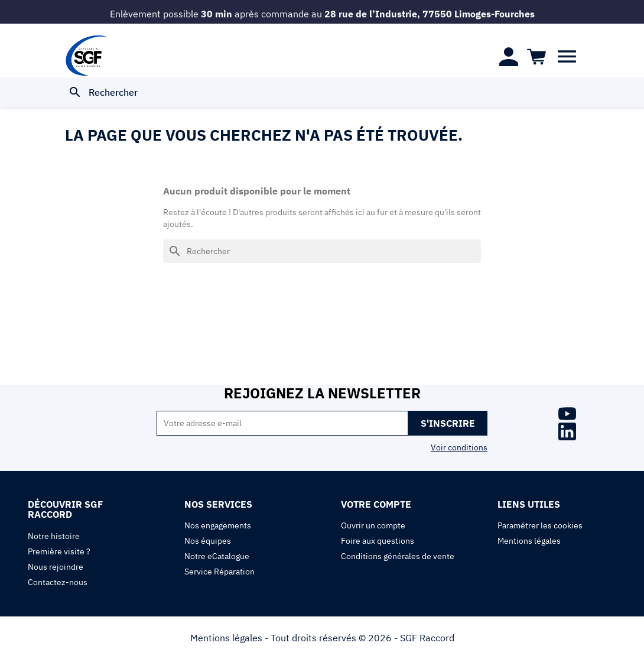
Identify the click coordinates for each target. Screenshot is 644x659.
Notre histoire (54, 536)
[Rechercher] (322, 92)
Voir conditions (459, 447)
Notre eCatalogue (217, 556)
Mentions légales (529, 541)
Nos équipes (208, 541)
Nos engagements (218, 525)
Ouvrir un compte (373, 525)
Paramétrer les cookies (540, 525)
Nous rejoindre (56, 567)
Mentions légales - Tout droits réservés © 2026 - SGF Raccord (322, 638)
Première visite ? (59, 551)
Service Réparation (219, 572)
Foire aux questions (378, 541)
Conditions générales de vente (398, 556)
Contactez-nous (58, 582)
